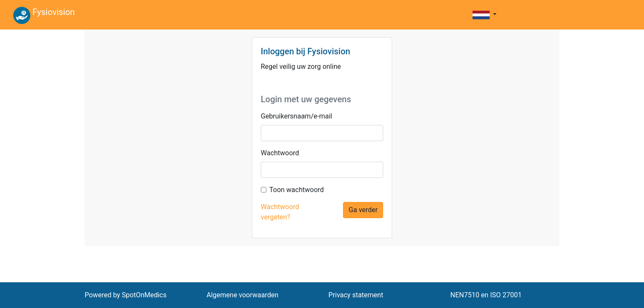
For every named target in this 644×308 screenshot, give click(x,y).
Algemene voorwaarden (242, 295)
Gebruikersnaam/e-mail (297, 116)
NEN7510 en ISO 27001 (486, 295)
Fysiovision (44, 15)
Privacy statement (356, 295)
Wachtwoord (280, 153)
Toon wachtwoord (297, 190)
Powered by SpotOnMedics (126, 295)
